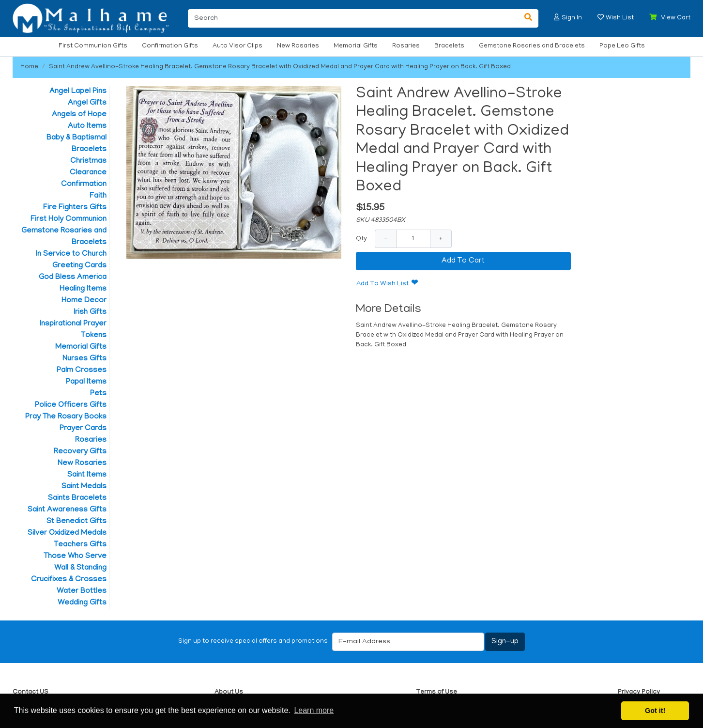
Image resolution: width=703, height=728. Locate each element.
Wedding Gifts (82, 603)
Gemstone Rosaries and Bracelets (532, 46)
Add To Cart (463, 261)
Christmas (88, 161)
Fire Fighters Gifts (75, 208)
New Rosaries (298, 46)
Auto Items (87, 126)
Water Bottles (82, 591)
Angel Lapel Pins (78, 92)
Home (29, 67)
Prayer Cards (83, 429)
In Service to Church (71, 254)
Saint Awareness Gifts (67, 510)
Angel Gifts (87, 103)
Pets (98, 394)
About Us (229, 692)
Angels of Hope (79, 115)
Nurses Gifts (84, 359)
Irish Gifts (90, 312)
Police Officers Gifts (71, 405)
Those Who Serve (75, 557)
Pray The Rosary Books (66, 417)
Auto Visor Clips (237, 46)
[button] (557, 17)
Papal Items (86, 382)
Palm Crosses (82, 371)
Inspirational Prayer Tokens (73, 330)
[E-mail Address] (408, 642)
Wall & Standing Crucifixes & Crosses (69, 574)
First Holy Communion (69, 219)
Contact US (31, 692)
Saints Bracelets (77, 498)
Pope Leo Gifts (622, 46)
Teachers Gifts (80, 545)
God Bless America (73, 278)
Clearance (88, 173)
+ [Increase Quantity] (441, 239)
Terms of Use (436, 692)
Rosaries (406, 46)
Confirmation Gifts (170, 46)
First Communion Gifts (93, 46)
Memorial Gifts (356, 46)
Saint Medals (84, 487)
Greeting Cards (79, 266)
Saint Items (87, 475)
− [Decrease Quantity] (386, 239)
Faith (98, 196)
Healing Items (83, 289)
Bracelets (449, 46)
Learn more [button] (314, 710)
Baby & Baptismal (76, 138)
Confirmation (84, 185)
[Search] (353, 18)
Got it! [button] (655, 711)
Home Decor (84, 301)
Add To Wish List (382, 284)
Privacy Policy (639, 692)
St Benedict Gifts (76, 522)
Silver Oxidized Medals (67, 533)
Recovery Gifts (80, 452)
